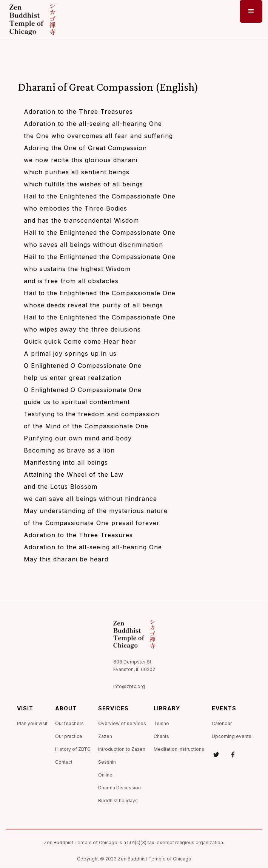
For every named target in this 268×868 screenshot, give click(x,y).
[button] (251, 11)
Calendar (222, 723)
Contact (64, 762)
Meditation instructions (179, 749)
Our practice (69, 736)
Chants (161, 736)
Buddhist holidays (118, 801)
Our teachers (69, 723)
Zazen (105, 736)
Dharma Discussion (119, 788)
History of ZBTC (73, 749)
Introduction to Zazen (122, 749)
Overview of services (122, 723)
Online (105, 775)
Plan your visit (32, 723)
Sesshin (107, 762)
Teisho (161, 723)
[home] (31, 19)
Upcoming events (232, 736)
